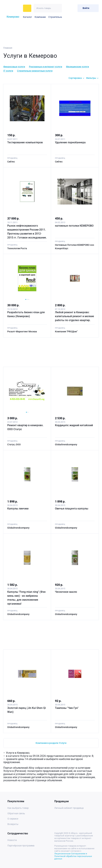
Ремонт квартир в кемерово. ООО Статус (25, 427)
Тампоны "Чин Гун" (67, 708)
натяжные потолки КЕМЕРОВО (74, 226)
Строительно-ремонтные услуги (35, 71)
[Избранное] (67, 8)
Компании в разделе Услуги (51, 743)
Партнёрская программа (21, 846)
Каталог (27, 17)
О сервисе (13, 819)
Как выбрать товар (18, 808)
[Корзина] (74, 8)
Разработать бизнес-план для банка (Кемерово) (26, 314)
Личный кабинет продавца (69, 808)
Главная (8, 48)
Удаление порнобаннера (70, 142)
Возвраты (13, 824)
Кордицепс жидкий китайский (74, 425)
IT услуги (8, 71)
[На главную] (12, 8)
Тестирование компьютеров (25, 142)
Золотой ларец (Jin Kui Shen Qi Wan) (26, 710)
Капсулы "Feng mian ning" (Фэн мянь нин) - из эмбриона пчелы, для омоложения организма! (26, 598)
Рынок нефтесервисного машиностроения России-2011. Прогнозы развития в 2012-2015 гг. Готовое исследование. (27, 231)
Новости (12, 840)
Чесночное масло (66, 592)
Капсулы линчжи (18, 509)
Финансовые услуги (14, 67)
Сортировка (75, 78)
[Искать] (58, 8)
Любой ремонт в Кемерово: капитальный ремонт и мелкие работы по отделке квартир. (75, 316)
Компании (40, 17)
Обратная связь (16, 813)
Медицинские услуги (77, 67)
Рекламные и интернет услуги (46, 67)
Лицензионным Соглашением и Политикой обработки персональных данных (73, 856)
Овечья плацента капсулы (72, 509)
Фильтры (91, 78)
